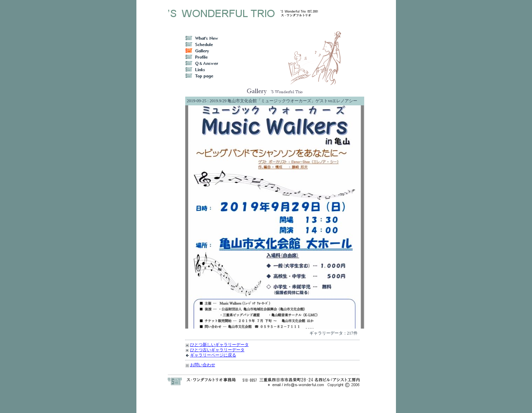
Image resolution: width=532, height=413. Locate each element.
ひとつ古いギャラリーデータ (217, 350)
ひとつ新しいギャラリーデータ (219, 345)
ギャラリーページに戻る (213, 355)
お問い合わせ (203, 365)
